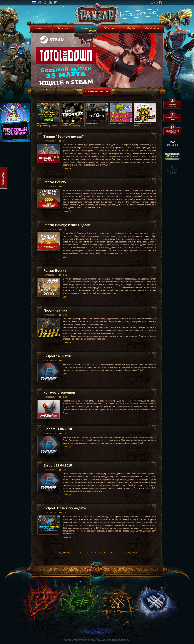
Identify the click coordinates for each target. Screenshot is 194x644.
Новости (41, 28)
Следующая (131, 553)
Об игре (109, 28)
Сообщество (153, 28)
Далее (66, 168)
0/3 (64, 141)
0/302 (65, 275)
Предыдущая (63, 553)
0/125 (65, 397)
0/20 (65, 470)
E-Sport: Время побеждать (65, 508)
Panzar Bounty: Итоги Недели (67, 225)
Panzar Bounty (55, 182)
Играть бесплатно (139, 14)
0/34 (65, 229)
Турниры (63, 28)
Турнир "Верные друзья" (64, 137)
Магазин (86, 28)
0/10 (65, 433)
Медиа (131, 28)
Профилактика (55, 311)
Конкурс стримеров (59, 393)
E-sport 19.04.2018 (58, 465)
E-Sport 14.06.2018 (58, 356)
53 (112, 553)
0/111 (65, 315)
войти (154, 3)
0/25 (65, 513)
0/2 (64, 361)
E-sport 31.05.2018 (58, 429)
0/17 (65, 187)
